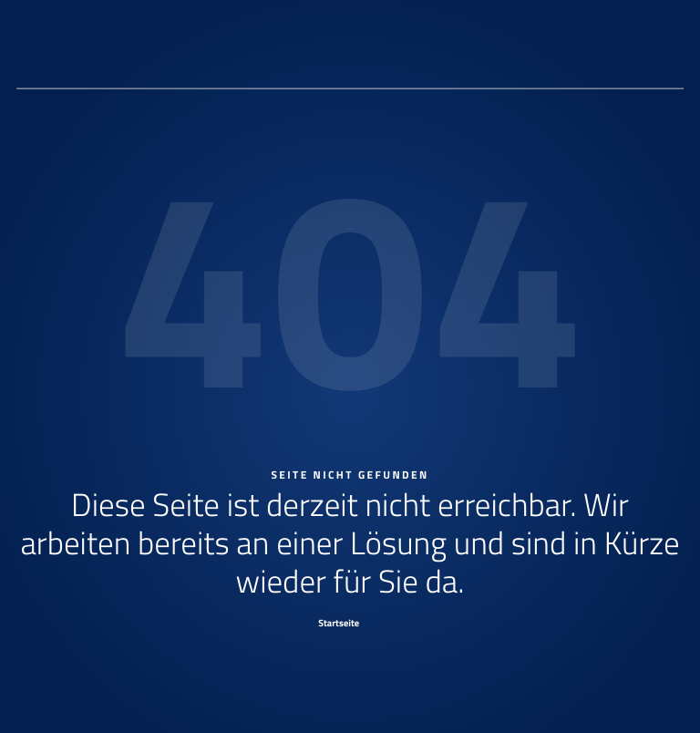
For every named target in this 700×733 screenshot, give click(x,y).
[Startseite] (350, 622)
